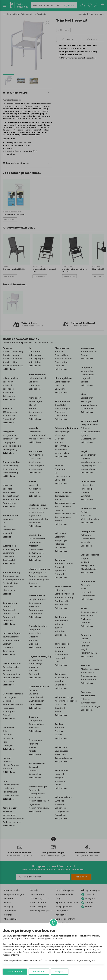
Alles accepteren (15, 972)
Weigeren (60, 972)
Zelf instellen (39, 972)
